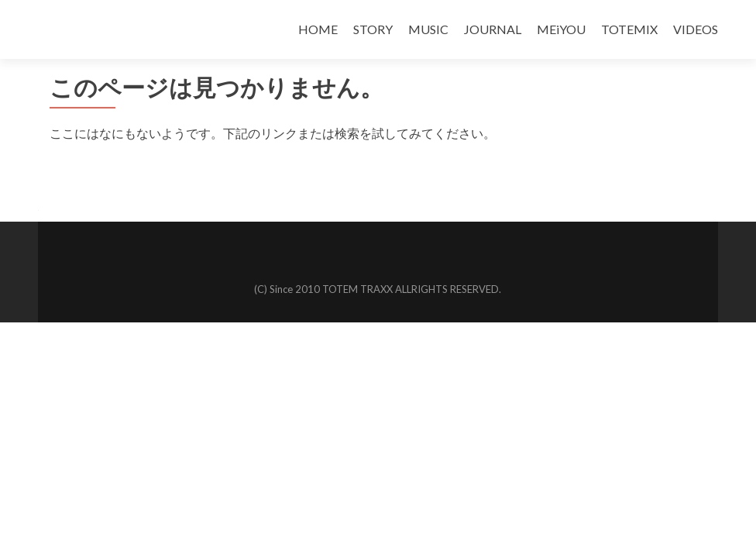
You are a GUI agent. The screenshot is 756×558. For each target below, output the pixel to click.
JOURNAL (493, 29)
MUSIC (428, 29)
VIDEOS (696, 29)
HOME (318, 29)
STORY (373, 29)
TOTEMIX (629, 29)
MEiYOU (561, 29)
